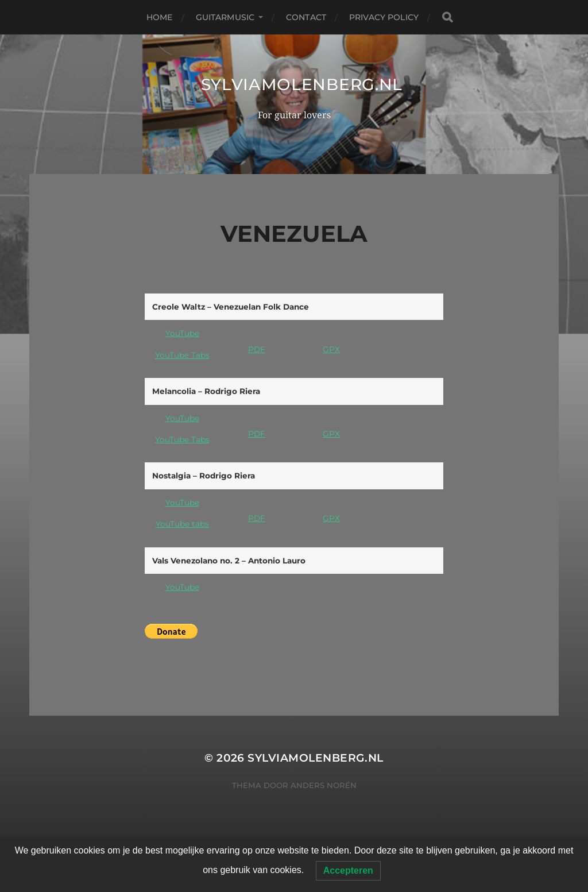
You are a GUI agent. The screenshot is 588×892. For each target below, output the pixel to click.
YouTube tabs (182, 524)
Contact (306, 17)
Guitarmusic (225, 17)
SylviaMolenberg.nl (302, 84)
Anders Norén (324, 785)
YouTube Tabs (182, 355)
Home (160, 17)
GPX (331, 349)
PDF (257, 349)
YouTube (182, 333)
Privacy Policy (384, 17)
